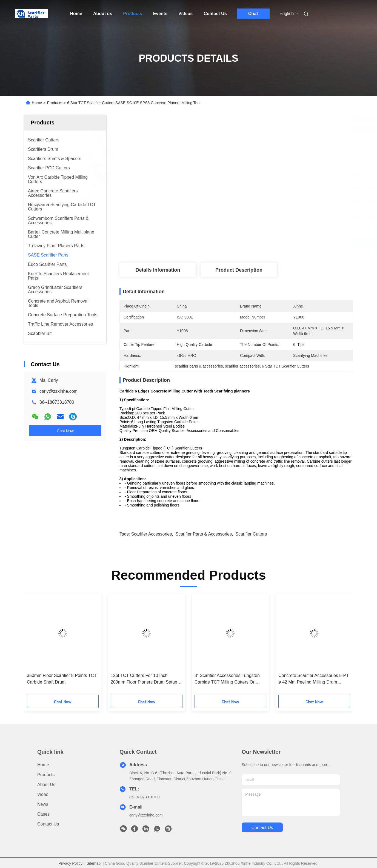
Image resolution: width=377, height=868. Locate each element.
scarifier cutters (251, 534)
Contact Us (215, 14)
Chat (253, 14)
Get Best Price (270, 242)
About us (103, 14)
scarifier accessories (152, 534)
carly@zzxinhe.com (58, 391)
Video (43, 794)
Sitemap (94, 863)
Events (160, 14)
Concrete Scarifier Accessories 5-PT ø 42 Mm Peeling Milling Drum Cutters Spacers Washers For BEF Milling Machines (314, 679)
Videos (185, 14)
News (43, 804)
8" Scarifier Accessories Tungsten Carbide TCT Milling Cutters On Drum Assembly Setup (227, 679)
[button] (36, 646)
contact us (262, 828)
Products (132, 14)
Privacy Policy (70, 863)
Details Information (158, 270)
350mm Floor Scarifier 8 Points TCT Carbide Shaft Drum (62, 679)
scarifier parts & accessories (204, 534)
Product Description (239, 270)
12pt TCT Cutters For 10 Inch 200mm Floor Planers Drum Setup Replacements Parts (144, 679)
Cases (43, 814)
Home (76, 14)
